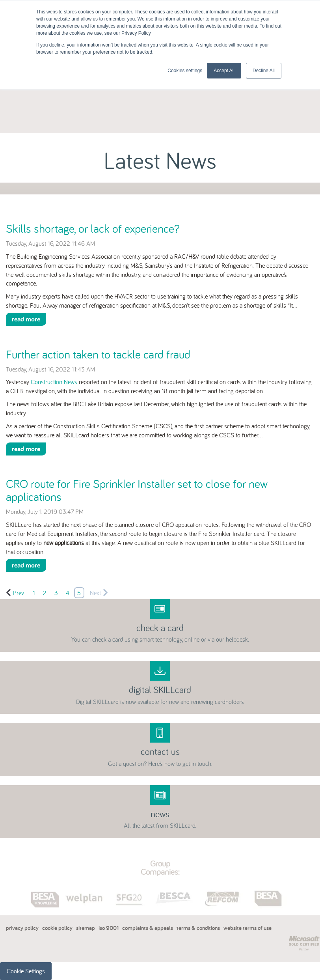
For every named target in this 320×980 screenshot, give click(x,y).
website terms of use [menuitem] (247, 928)
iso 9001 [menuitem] (109, 928)
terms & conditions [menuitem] (198, 928)
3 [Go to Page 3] (56, 593)
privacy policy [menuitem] (22, 928)
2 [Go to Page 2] (45, 593)
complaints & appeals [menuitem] (148, 928)
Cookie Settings (26, 971)
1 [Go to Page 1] (34, 593)
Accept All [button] (224, 71)
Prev (15, 593)
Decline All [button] (264, 71)
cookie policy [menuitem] (57, 928)
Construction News (54, 382)
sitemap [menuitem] (86, 928)
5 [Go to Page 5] (79, 593)
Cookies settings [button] (185, 71)
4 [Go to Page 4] (68, 593)
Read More (26, 319)
